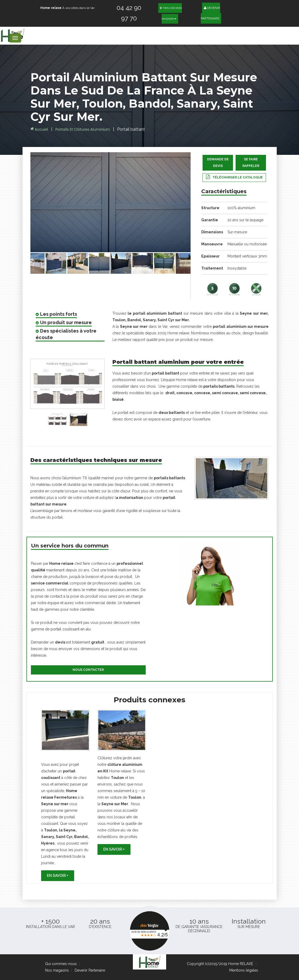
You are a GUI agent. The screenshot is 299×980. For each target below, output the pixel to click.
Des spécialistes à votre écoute (66, 334)
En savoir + (58, 876)
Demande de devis (218, 163)
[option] (65, 795)
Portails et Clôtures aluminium (83, 129)
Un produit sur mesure (66, 322)
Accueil (39, 129)
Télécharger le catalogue (238, 177)
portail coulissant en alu (70, 629)
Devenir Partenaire (210, 11)
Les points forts (59, 314)
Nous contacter (88, 670)
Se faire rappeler (251, 163)
